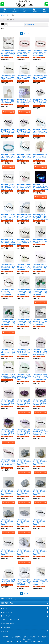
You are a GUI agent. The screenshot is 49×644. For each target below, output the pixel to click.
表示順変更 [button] (30, 25)
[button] (2, 4)
